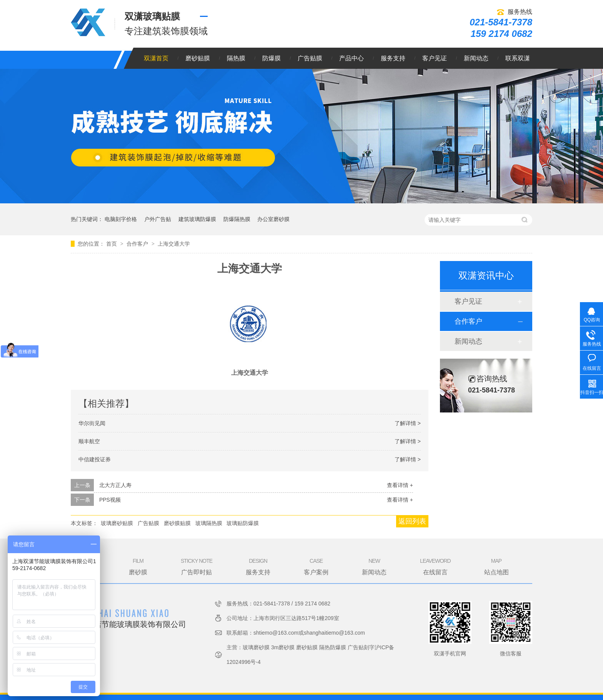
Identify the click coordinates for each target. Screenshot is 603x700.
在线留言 (435, 566)
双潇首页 (156, 58)
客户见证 (435, 58)
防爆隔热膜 (237, 219)
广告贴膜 (310, 58)
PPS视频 (110, 500)
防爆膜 (272, 58)
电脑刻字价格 (121, 219)
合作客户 (138, 244)
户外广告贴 (158, 219)
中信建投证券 (95, 459)
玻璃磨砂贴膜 (117, 523)
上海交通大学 (174, 244)
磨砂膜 (138, 566)
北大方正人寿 (115, 485)
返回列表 (412, 521)
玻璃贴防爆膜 (243, 523)
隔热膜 (236, 58)
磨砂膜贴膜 (177, 523)
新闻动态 (476, 58)
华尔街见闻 (92, 423)
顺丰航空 (89, 441)
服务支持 (393, 58)
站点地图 (496, 566)
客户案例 (316, 566)
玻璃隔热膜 (209, 523)
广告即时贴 (197, 566)
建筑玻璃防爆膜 (197, 219)
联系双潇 (518, 58)
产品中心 (351, 58)
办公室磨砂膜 (273, 219)
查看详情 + (400, 485)
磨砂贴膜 (198, 58)
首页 (112, 244)
